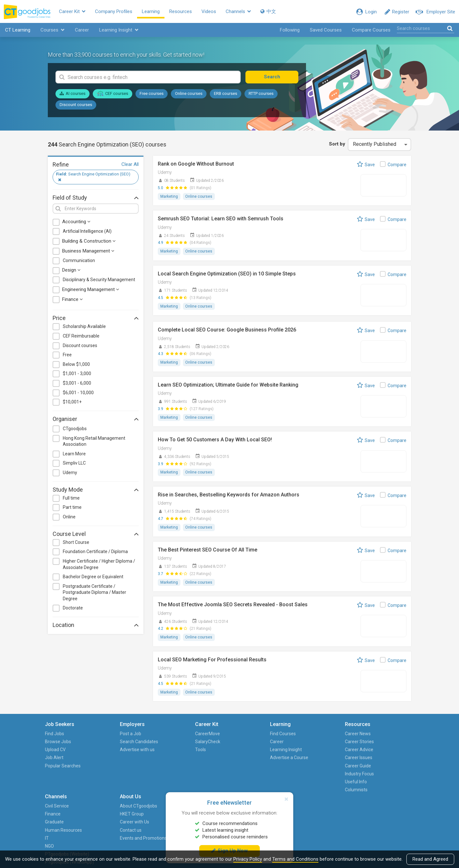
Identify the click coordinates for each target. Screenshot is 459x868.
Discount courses (76, 105)
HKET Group (376, 743)
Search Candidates (120, 743)
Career (82, 31)
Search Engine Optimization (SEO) (93, 177)
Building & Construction (89, 242)
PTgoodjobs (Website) (322, 787)
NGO (315, 775)
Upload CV (58, 751)
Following (290, 31)
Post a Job (112, 735)
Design (71, 271)
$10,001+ (72, 403)
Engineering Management (91, 290)
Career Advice (275, 751)
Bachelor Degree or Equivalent (93, 577)
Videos (211, 12)
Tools (160, 751)
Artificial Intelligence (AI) (87, 232)
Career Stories (275, 743)
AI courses (73, 94)
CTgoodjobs (75, 429)
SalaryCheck (167, 743)
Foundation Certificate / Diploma (95, 552)
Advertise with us (118, 751)
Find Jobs (57, 735)
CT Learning (17, 31)
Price (96, 319)
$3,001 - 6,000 (77, 384)
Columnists (272, 791)
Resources (183, 12)
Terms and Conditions (295, 859)
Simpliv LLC (74, 464)
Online (69, 517)
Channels (241, 12)
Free (67, 356)
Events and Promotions (387, 767)
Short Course (76, 543)
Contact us (375, 759)
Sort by (337, 145)
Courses (52, 31)
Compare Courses (371, 31)
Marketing (169, 197)
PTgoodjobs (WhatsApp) (323, 803)
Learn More (74, 454)
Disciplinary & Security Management (99, 281)
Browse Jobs (61, 743)
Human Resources (329, 759)
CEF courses (113, 94)
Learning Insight (119, 31)
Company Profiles (116, 12)
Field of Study (96, 198)
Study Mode (96, 490)
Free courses (152, 94)
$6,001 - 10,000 (78, 393)
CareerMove (167, 735)
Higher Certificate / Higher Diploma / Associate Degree (99, 565)
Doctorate (73, 609)
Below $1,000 (76, 365)
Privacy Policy (248, 859)
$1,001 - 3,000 (77, 374)
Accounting (76, 223)
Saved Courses (326, 31)
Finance (73, 300)
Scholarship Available (84, 327)
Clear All (130, 165)
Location (96, 625)
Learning (153, 12)
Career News (274, 735)
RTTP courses (261, 94)
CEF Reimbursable (81, 337)
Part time (72, 508)
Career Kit (75, 12)
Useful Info (272, 783)
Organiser (96, 419)
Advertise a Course (227, 759)
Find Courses (220, 735)
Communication (79, 261)
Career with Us (378, 751)
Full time (71, 499)
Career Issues (274, 759)
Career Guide (274, 767)
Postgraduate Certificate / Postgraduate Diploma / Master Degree (95, 593)
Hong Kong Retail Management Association (94, 442)
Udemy (70, 473)
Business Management (88, 252)
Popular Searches (66, 767)
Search (276, 78)
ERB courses (226, 94)
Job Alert (57, 759)
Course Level (96, 534)
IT (312, 767)
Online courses (189, 94)
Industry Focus (275, 775)
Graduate (320, 751)
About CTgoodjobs (382, 735)
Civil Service (322, 735)
